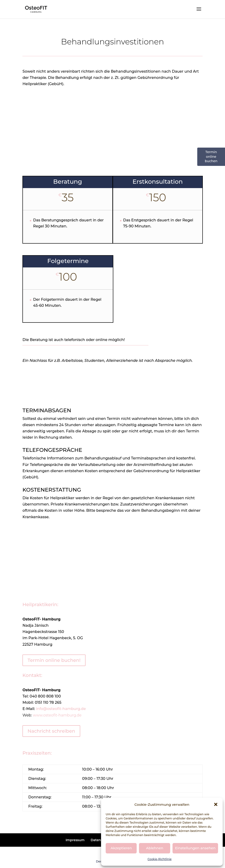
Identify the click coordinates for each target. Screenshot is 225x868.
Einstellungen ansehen (195, 848)
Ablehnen (154, 848)
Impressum (75, 840)
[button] (216, 804)
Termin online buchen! (54, 660)
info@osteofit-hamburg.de (61, 709)
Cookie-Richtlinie (160, 859)
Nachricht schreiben (51, 731)
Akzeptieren (121, 848)
